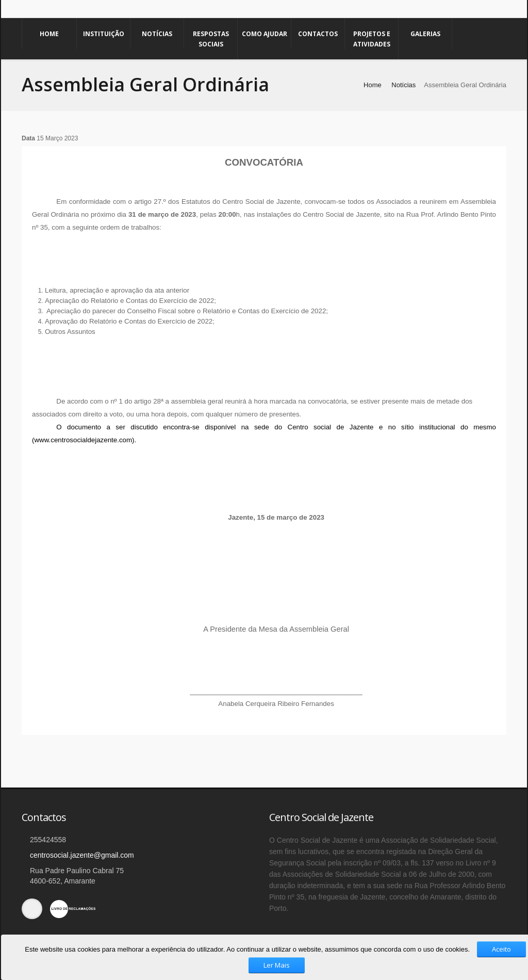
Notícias (157, 34)
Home (49, 34)
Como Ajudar (265, 34)
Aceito (501, 949)
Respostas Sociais (211, 39)
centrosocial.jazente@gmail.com (82, 855)
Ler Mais (277, 965)
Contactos (318, 34)
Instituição (104, 34)
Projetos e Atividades (372, 39)
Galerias (425, 34)
